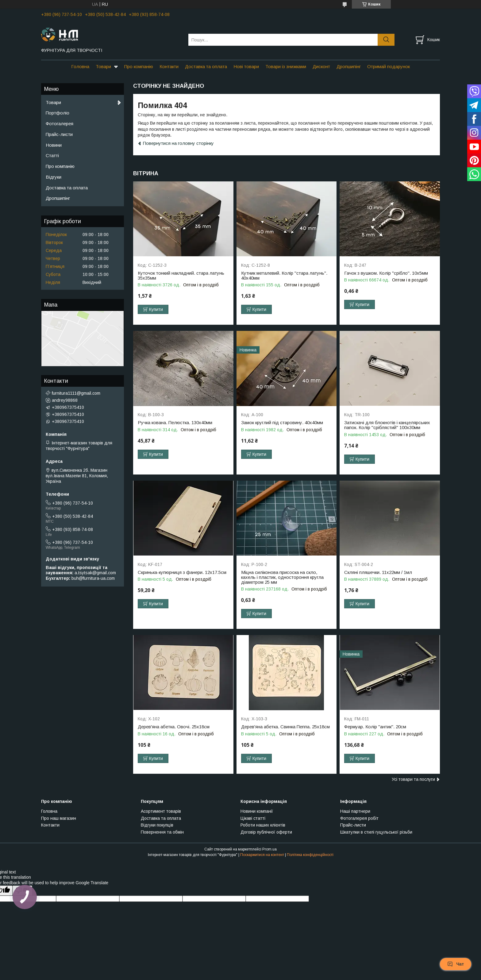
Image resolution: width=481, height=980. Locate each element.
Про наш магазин (59, 818)
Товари (103, 66)
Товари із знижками (286, 66)
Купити (156, 309)
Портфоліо (58, 113)
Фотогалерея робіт (359, 818)
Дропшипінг (349, 66)
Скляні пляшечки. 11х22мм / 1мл (378, 572)
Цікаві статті (253, 818)
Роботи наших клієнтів (263, 825)
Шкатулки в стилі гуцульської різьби (376, 832)
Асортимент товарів (161, 811)
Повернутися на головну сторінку (178, 143)
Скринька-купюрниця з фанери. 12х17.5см (182, 572)
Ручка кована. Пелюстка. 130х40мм (175, 423)
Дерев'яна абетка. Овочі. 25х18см (174, 727)
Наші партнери (355, 811)
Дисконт (321, 66)
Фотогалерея (60, 124)
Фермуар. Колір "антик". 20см (375, 727)
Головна (80, 66)
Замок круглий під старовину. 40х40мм (282, 423)
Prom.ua (269, 849)
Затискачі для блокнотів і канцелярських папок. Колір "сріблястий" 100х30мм (387, 425)
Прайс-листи (59, 134)
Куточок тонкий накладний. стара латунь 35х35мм (181, 276)
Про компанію (139, 66)
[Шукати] (386, 40)
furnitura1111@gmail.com (76, 393)
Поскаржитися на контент (262, 855)
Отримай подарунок (389, 66)
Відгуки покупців (157, 825)
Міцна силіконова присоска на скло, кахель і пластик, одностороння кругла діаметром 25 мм (282, 577)
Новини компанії (257, 811)
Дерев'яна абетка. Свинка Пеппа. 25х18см (285, 727)
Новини (54, 145)
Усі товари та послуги (413, 779)
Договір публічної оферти (266, 832)
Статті (52, 155)
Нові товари (246, 66)
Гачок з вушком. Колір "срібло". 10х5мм (386, 273)
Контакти (169, 66)
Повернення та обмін (162, 832)
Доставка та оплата (206, 66)
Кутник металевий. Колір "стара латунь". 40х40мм (284, 276)
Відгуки (54, 177)
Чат (456, 964)
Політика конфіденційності (310, 855)
